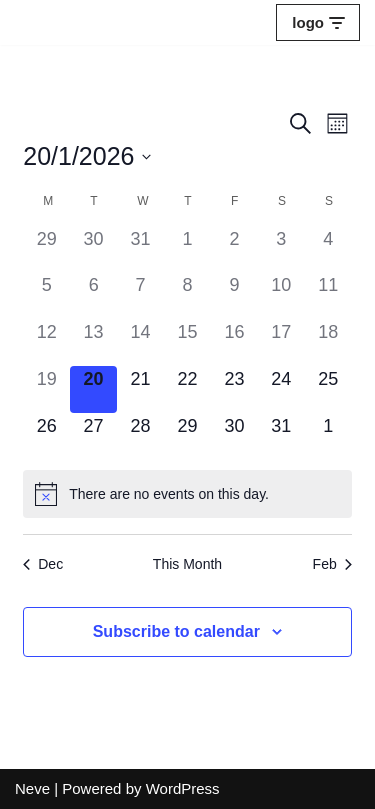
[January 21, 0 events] (140, 389)
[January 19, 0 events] (46, 389)
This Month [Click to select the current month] (187, 564)
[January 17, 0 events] (281, 342)
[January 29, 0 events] (187, 436)
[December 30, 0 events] (93, 249)
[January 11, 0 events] (328, 295)
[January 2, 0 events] (234, 249)
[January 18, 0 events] (328, 342)
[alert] (187, 494)
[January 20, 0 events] (93, 389)
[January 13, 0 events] (93, 342)
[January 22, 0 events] (187, 389)
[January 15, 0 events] (187, 342)
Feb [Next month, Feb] (332, 564)
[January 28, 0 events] (140, 436)
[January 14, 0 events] (140, 342)
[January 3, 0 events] (281, 249)
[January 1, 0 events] (187, 249)
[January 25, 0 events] (328, 389)
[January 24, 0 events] (281, 389)
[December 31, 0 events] (140, 249)
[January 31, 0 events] (281, 436)
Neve (32, 788)
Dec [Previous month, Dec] (43, 564)
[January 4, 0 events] (328, 249)
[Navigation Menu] (318, 22)
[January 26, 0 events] (46, 436)
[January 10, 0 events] (281, 295)
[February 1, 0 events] (328, 436)
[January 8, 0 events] (187, 295)
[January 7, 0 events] (140, 295)
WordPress (183, 788)
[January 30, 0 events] (234, 436)
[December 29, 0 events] (46, 249)
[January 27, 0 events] (93, 436)
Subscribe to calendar (176, 631)
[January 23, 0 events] (234, 389)
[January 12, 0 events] (46, 342)
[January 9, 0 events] (234, 295)
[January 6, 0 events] (93, 295)
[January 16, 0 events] (234, 342)
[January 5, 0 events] (46, 295)
